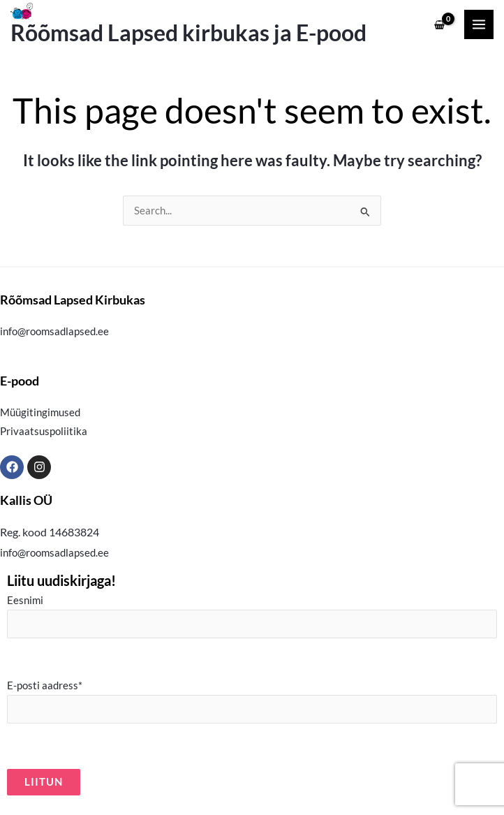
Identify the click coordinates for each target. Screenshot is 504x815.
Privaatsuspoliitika (44, 431)
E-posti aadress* (252, 702)
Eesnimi (252, 616)
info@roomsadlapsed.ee (54, 331)
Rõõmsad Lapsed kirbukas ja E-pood (188, 33)
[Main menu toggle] (479, 24)
